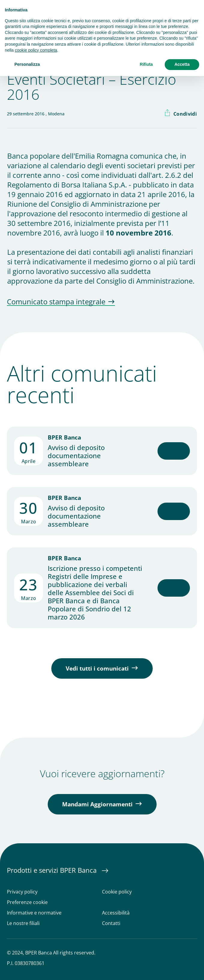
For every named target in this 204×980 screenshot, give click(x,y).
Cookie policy (117, 892)
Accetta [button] (182, 64)
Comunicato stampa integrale (56, 302)
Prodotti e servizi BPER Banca (53, 870)
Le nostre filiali (23, 923)
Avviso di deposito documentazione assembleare (76, 456)
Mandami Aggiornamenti (97, 804)
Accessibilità (116, 913)
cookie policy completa (36, 50)
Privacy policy (22, 892)
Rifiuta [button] (146, 64)
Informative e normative (34, 913)
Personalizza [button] (27, 64)
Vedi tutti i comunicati (97, 668)
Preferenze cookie (27, 902)
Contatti (111, 923)
